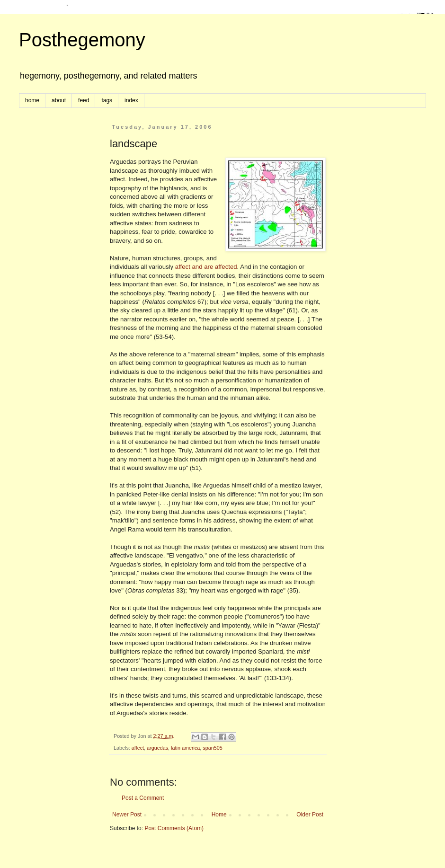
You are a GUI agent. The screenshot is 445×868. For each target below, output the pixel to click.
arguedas (157, 748)
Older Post (310, 815)
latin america (185, 748)
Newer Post (127, 815)
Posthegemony (82, 40)
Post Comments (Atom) (174, 828)
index (131, 100)
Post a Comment (143, 798)
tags (107, 100)
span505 (212, 748)
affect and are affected (206, 267)
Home (219, 815)
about (59, 100)
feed (84, 100)
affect (138, 748)
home (32, 100)
